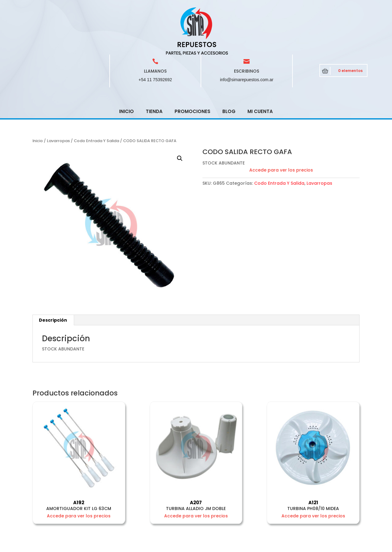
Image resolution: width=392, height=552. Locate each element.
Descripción (53, 276)
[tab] (53, 276)
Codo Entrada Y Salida (96, 97)
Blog (229, 68)
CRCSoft (153, 546)
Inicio (126, 68)
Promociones (192, 68)
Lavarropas (58, 97)
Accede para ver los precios (281, 126)
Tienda (154, 68)
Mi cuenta (260, 68)
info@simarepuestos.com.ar (247, 36)
